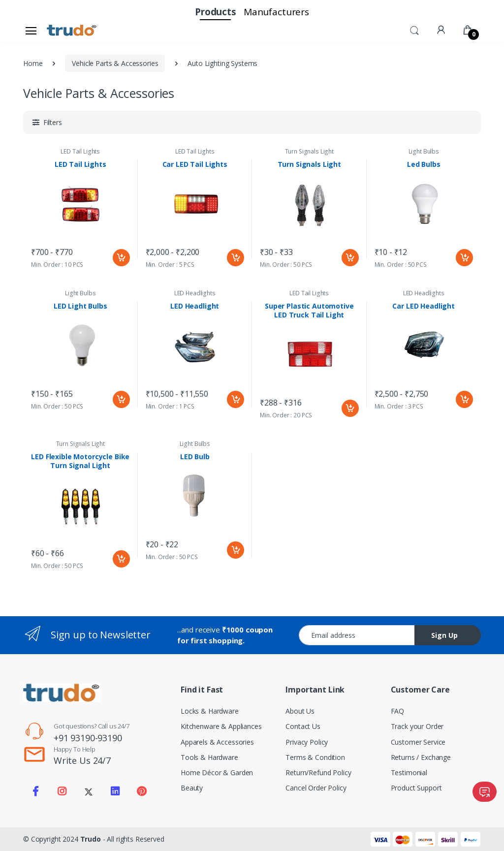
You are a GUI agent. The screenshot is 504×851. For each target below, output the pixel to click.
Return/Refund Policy (318, 772)
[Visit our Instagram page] (62, 791)
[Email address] (357, 635)
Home (33, 63)
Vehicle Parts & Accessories (115, 63)
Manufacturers (276, 12)
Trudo (91, 839)
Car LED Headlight (424, 306)
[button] (414, 30)
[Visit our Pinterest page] (141, 791)
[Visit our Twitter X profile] (89, 791)
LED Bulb (195, 457)
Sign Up (444, 635)
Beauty (192, 788)
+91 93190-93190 (88, 738)
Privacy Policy (307, 742)
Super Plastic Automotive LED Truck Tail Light (309, 311)
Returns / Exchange (421, 757)
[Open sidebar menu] (31, 31)
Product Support (416, 788)
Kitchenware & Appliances (221, 726)
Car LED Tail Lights (195, 164)
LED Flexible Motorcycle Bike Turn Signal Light (80, 461)
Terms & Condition (315, 757)
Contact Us (303, 726)
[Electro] (72, 31)
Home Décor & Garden (217, 772)
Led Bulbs (424, 164)
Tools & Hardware (209, 757)
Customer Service (418, 742)
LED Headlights (195, 293)
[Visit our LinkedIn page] (115, 791)
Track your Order (417, 726)
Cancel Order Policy (316, 788)
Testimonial (409, 772)
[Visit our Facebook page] (35, 791)
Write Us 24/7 (82, 760)
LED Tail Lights (80, 151)
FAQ (398, 711)
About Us (300, 711)
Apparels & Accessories (217, 742)
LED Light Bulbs (80, 306)
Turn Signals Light (309, 151)
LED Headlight (195, 306)
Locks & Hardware (210, 711)
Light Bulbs (424, 151)
